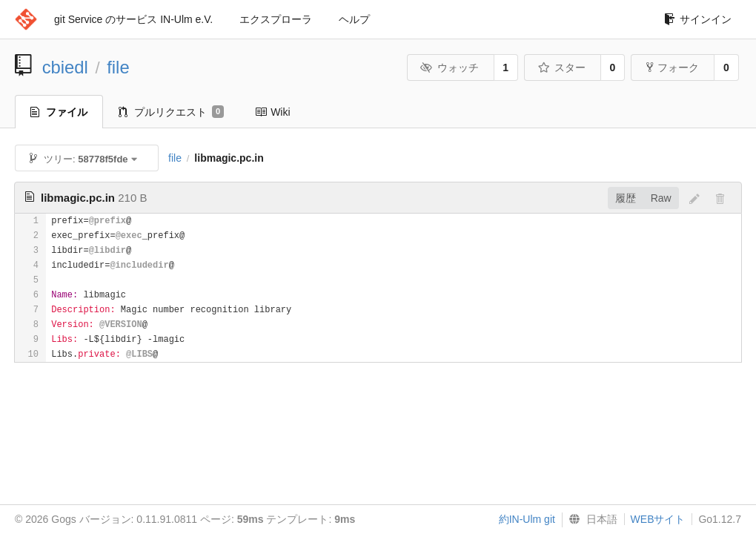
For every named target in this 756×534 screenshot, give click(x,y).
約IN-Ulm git (527, 519)
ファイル (59, 112)
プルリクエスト (171, 112)
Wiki (272, 112)
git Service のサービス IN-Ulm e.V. (133, 19)
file (118, 67)
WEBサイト (658, 519)
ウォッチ (450, 67)
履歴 (626, 198)
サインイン (698, 19)
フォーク (673, 67)
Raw (661, 198)
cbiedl (65, 67)
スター (561, 67)
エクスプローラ (276, 19)
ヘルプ (354, 19)
